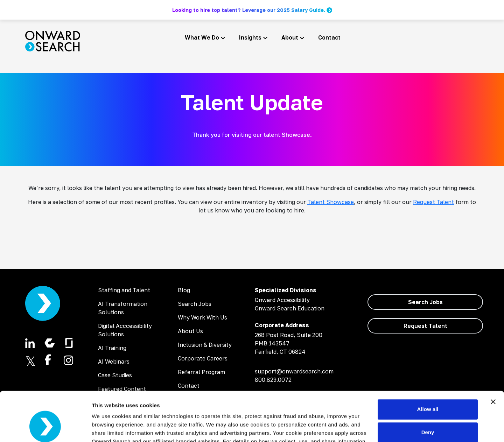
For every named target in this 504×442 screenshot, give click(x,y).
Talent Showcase (331, 202)
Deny (428, 391)
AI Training (112, 348)
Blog (184, 290)
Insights (250, 37)
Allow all (428, 368)
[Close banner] (493, 361)
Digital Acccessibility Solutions (125, 330)
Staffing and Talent (124, 290)
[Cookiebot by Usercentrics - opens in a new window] (45, 428)
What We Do (202, 37)
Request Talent (433, 202)
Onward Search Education (290, 308)
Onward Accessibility (282, 300)
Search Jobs (195, 304)
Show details (108, 428)
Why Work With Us (202, 317)
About (290, 37)
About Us (190, 331)
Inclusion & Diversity (205, 345)
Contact (329, 37)
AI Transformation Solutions (123, 308)
